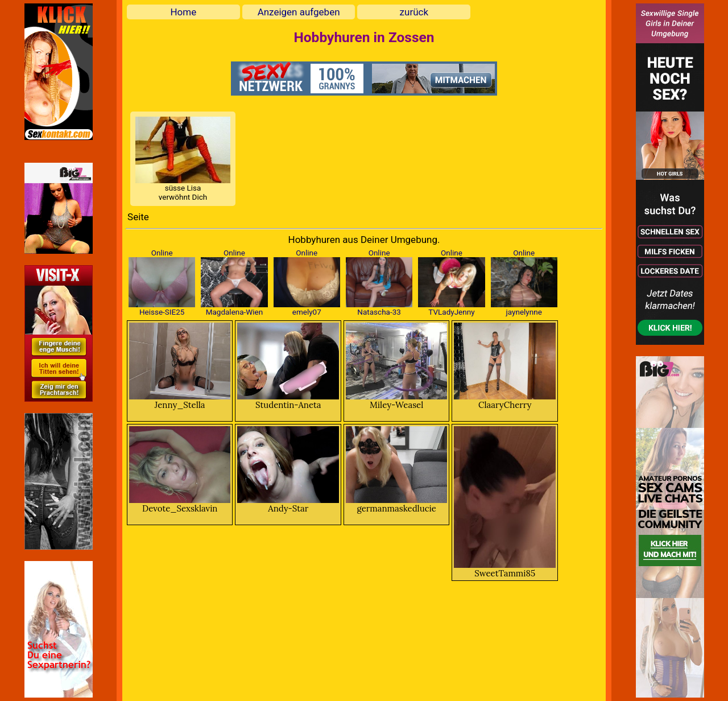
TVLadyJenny (451, 312)
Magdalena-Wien (235, 312)
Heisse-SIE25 (162, 312)
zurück (414, 12)
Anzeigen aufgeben (299, 12)
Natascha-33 (379, 312)
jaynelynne (524, 312)
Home (183, 12)
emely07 (307, 312)
